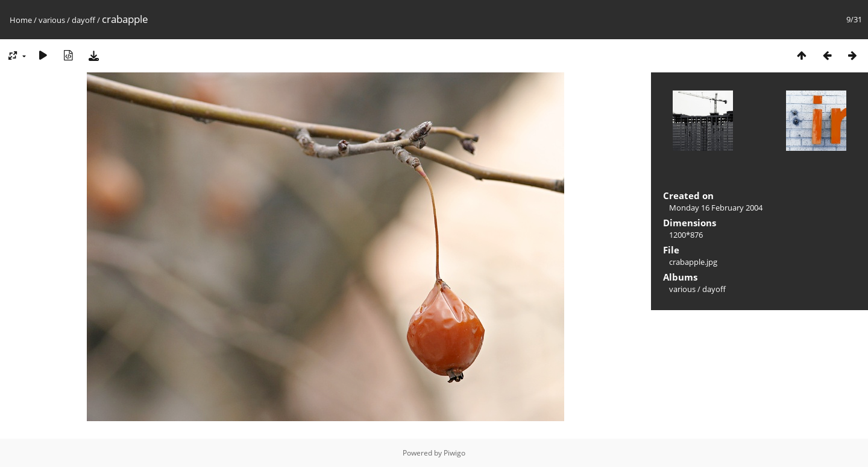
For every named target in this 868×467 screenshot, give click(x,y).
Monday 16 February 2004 (716, 208)
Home (21, 20)
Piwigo (454, 453)
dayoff (83, 20)
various (52, 20)
